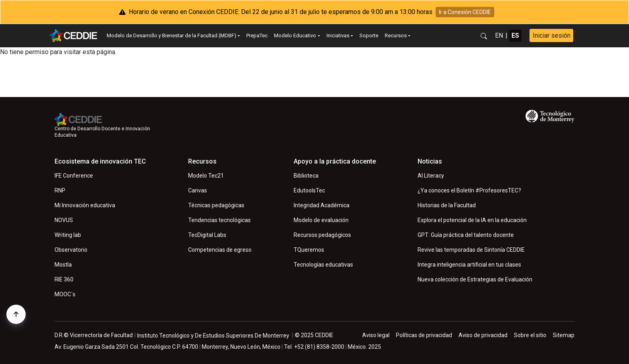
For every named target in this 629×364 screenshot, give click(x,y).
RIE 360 (64, 279)
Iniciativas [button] (338, 35)
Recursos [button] (396, 35)
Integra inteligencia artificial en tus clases (469, 265)
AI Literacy (431, 176)
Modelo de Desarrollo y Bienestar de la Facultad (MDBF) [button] (171, 35)
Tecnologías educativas (323, 265)
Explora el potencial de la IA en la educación (472, 220)
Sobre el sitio (530, 335)
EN (499, 35)
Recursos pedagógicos (322, 235)
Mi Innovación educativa (85, 205)
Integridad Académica (322, 205)
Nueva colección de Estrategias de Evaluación (475, 279)
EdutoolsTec (309, 190)
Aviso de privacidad (483, 335)
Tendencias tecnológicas (219, 220)
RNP (60, 190)
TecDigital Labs (207, 235)
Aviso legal (376, 335)
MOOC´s (65, 294)
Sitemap (564, 335)
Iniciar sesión (552, 35)
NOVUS (64, 220)
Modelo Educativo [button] (295, 35)
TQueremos (309, 250)
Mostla (63, 265)
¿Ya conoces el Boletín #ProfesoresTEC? (469, 190)
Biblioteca (306, 176)
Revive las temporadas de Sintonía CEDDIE (471, 250)
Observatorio (71, 250)
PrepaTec (257, 35)
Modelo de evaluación (321, 220)
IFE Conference (74, 176)
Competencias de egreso (220, 250)
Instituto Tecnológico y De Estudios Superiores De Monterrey (213, 336)
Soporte (369, 35)
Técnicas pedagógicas (216, 205)
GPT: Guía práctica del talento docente (466, 235)
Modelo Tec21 (206, 176)
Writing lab (68, 235)
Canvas (198, 190)
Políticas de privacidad (424, 335)
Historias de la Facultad (447, 205)
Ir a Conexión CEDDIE (465, 12)
